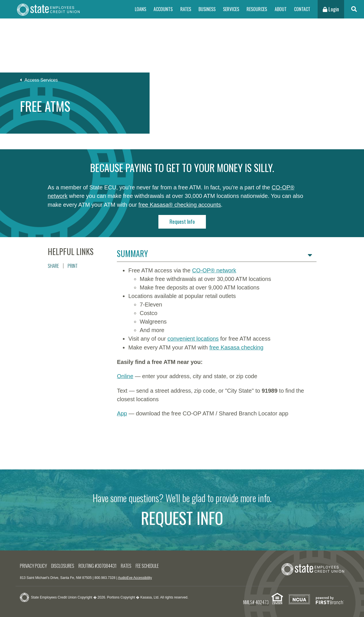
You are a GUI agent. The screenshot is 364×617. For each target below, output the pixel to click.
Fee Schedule (148, 564)
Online (125, 375)
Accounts (163, 9)
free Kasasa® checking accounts (180, 204)
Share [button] (53, 265)
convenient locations (193, 338)
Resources (257, 9)
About (281, 9)
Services (231, 9)
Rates (186, 9)
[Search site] (354, 9)
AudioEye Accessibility (135, 576)
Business (207, 9)
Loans (140, 9)
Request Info (182, 221)
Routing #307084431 (98, 564)
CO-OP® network (214, 270)
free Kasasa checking (236, 346)
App (122, 412)
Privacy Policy (34, 564)
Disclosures (63, 564)
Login (331, 9)
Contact (302, 9)
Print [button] (73, 265)
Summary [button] (132, 253)
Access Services (41, 80)
